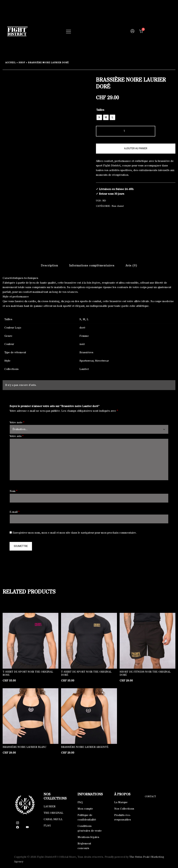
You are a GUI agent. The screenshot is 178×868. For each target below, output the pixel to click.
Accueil (11, 63)
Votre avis (17, 436)
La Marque (121, 802)
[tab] (49, 266)
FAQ (80, 802)
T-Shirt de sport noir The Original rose (28, 673)
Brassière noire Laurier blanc (25, 747)
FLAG (47, 826)
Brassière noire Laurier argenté (85, 747)
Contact (150, 797)
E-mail (15, 512)
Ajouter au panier (136, 148)
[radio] (99, 117)
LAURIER (50, 806)
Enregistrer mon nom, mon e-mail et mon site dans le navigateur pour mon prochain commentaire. (75, 533)
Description (49, 265)
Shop (22, 63)
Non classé (118, 206)
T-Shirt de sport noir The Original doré (86, 673)
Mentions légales (88, 837)
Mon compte (85, 809)
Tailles (100, 110)
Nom (13, 491)
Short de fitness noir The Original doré (145, 673)
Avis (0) (131, 265)
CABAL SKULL (53, 819)
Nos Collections (124, 809)
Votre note (17, 422)
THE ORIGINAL (53, 813)
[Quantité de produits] (126, 131)
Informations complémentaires (92, 265)
